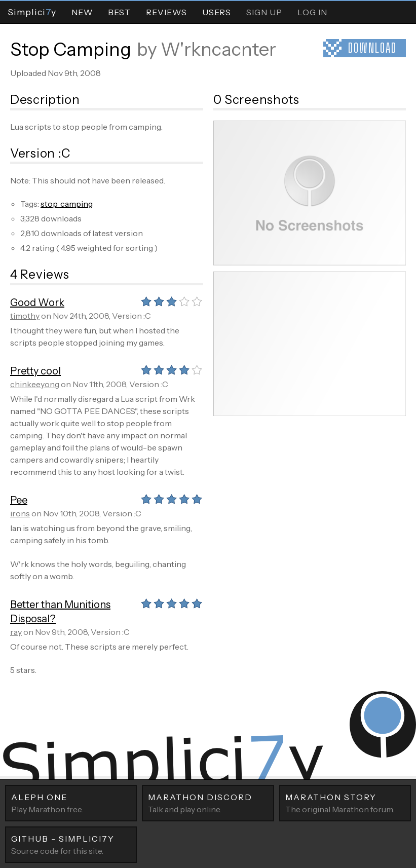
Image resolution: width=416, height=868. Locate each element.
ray (16, 632)
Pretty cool (35, 371)
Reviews (166, 12)
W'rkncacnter (218, 49)
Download (372, 48)
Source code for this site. (71, 844)
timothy (25, 316)
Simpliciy (32, 12)
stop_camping (67, 204)
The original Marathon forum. (345, 803)
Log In (312, 12)
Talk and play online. (208, 803)
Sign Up (264, 12)
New (82, 12)
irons (20, 513)
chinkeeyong (35, 384)
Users (217, 12)
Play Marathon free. (71, 803)
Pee (19, 500)
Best (119, 12)
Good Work (37, 303)
